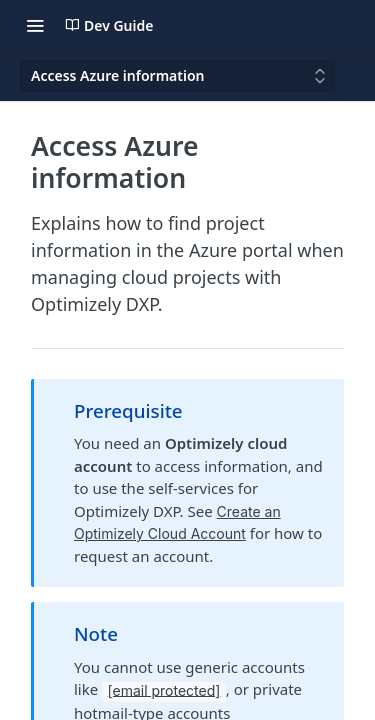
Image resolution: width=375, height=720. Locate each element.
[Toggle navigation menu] (35, 25)
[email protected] (164, 689)
